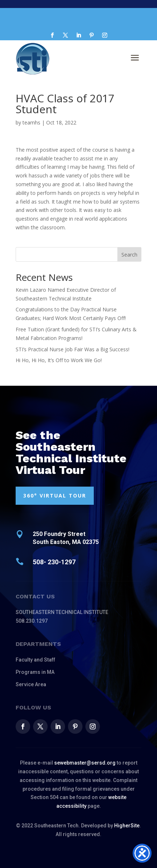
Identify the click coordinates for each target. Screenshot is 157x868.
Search (129, 255)
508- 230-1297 (54, 562)
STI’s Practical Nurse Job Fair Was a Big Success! (73, 349)
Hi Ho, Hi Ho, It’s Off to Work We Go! (59, 360)
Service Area (31, 684)
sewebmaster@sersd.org (85, 763)
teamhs (31, 122)
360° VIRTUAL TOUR (55, 496)
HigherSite (127, 826)
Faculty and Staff (35, 660)
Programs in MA (35, 672)
